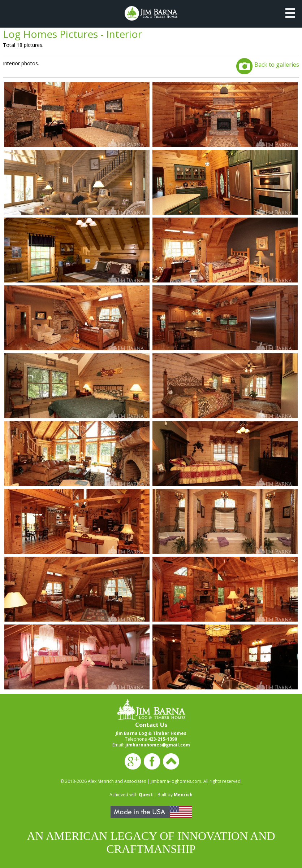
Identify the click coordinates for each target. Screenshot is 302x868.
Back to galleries (277, 65)
